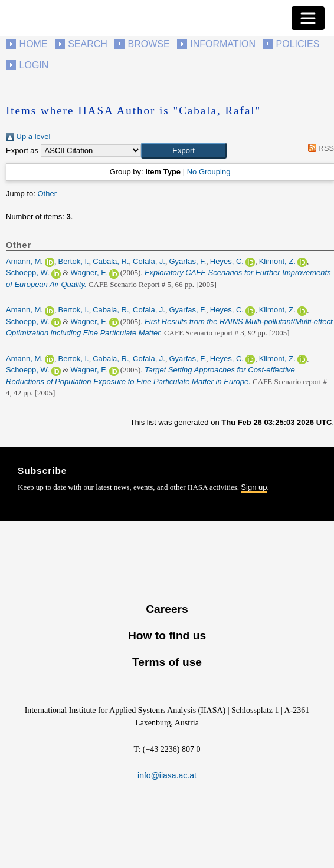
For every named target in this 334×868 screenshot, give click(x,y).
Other (47, 194)
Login (34, 65)
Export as (22, 151)
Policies (298, 44)
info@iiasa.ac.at (167, 775)
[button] (184, 151)
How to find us (167, 636)
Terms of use (167, 662)
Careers (167, 609)
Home (34, 44)
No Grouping (209, 172)
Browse (148, 44)
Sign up (254, 487)
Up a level (28, 136)
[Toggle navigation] (308, 18)
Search (88, 44)
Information (223, 44)
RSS (319, 148)
